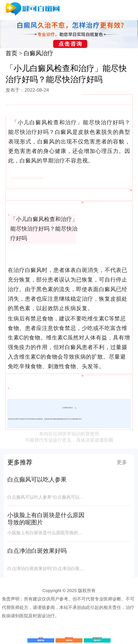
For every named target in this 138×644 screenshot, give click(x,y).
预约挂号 (97, 640)
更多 (122, 462)
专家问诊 (69, 640)
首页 (11, 53)
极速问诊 (41, 640)
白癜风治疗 (39, 53)
